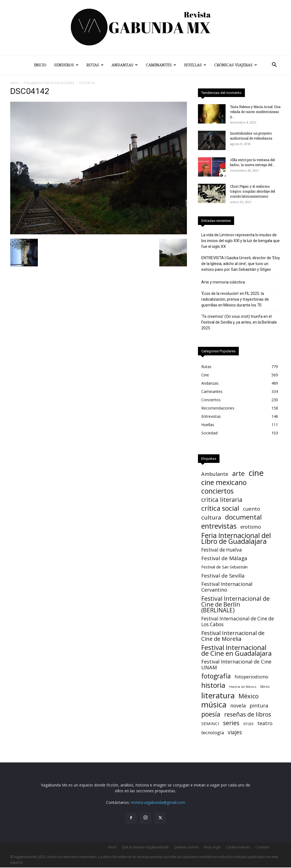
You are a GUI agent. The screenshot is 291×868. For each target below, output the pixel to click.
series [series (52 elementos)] (231, 723)
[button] (274, 65)
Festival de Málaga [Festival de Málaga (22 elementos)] (224, 558)
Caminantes (161, 65)
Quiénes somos (186, 847)
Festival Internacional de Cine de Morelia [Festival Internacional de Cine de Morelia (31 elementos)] (233, 636)
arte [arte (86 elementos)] (238, 474)
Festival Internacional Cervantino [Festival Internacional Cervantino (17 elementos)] (227, 587)
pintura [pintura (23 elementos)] (259, 706)
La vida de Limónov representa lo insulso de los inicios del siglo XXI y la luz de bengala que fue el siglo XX (240, 241)
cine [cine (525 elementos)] (256, 473)
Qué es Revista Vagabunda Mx (145, 847)
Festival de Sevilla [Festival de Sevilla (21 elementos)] (223, 575)
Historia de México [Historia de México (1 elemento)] (243, 687)
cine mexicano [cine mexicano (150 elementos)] (224, 482)
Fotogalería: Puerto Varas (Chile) (49, 83)
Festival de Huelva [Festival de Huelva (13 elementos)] (222, 550)
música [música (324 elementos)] (214, 705)
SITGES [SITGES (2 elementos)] (248, 724)
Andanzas (125, 65)
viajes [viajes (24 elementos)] (235, 732)
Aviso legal (212, 847)
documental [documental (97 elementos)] (243, 517)
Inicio (40, 65)
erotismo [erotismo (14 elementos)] (251, 527)
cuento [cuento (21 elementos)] (252, 509)
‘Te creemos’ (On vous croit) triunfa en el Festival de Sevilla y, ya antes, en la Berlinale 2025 (239, 322)
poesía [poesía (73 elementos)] (211, 714)
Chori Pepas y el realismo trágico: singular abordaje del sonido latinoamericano (252, 191)
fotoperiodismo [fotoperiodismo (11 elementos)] (252, 677)
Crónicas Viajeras (236, 65)
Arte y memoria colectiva (223, 282)
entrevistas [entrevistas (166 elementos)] (219, 526)
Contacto (263, 847)
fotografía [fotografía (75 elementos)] (216, 676)
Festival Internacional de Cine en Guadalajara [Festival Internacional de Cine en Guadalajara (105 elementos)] (236, 650)
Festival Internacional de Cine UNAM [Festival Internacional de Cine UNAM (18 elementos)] (236, 665)
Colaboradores (238, 847)
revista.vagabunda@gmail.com (158, 802)
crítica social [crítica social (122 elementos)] (220, 508)
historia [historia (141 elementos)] (213, 685)
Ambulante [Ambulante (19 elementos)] (215, 474)
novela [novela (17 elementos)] (238, 706)
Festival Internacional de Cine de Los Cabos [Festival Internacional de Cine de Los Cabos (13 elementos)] (238, 622)
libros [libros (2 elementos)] (265, 687)
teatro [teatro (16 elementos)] (265, 723)
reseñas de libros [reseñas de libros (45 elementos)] (248, 714)
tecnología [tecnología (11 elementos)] (213, 732)
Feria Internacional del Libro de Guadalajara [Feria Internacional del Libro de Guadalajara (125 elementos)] (236, 538)
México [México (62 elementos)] (249, 696)
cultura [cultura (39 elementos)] (211, 517)
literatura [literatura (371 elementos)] (218, 695)
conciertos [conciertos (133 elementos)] (217, 491)
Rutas (95, 65)
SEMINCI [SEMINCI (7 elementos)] (210, 723)
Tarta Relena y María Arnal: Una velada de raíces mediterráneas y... (255, 112)
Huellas (195, 65)
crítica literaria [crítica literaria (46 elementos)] (222, 499)
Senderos (66, 65)
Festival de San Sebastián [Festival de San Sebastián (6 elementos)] (224, 567)
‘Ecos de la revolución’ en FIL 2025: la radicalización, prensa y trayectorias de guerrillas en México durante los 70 (235, 299)
